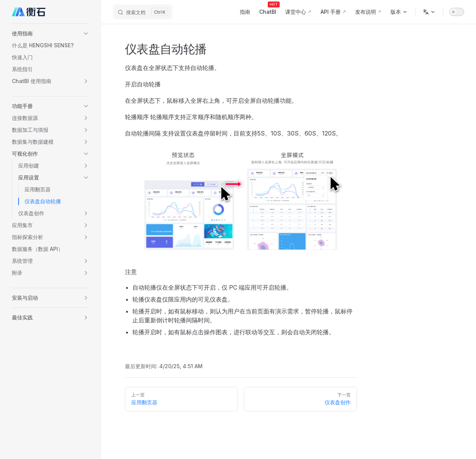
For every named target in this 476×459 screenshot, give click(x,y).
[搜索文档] (143, 12)
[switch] (457, 12)
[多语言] (429, 12)
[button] (51, 34)
